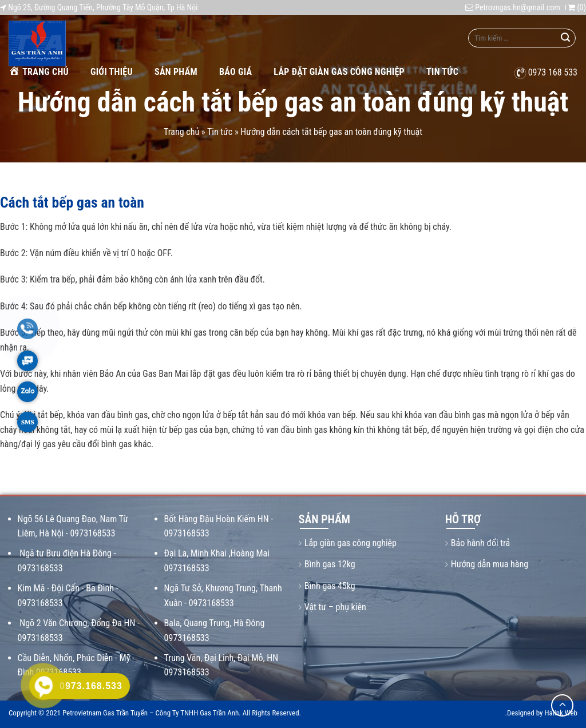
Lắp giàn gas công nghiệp (351, 543)
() (577, 7)
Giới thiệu (112, 72)
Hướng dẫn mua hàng (490, 564)
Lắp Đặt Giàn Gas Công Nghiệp (339, 72)
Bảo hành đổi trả (480, 543)
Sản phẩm (176, 72)
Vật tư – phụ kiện (335, 607)
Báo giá (235, 72)
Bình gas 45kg (330, 586)
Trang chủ (39, 71)
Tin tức (442, 72)
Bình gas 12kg (330, 564)
